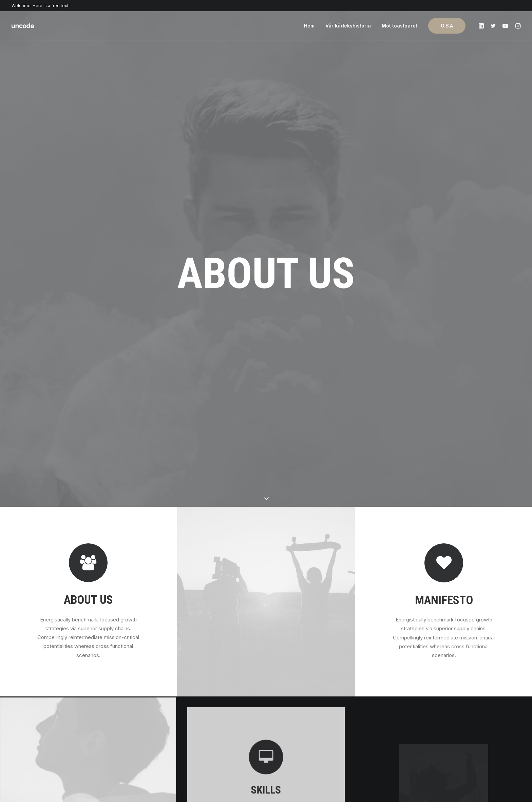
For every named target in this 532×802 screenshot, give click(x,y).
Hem (309, 26)
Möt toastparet (400, 26)
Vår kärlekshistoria (348, 26)
